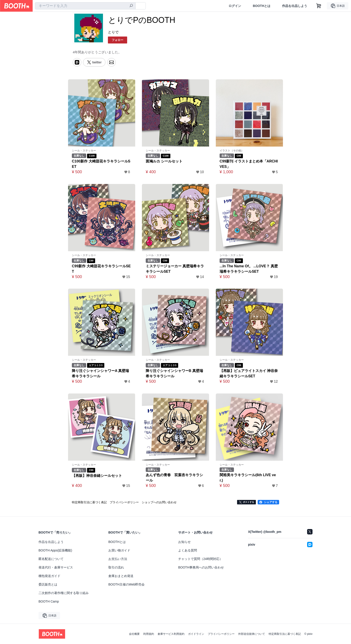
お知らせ (184, 542)
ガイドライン (196, 634)
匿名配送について (51, 559)
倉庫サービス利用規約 (171, 634)
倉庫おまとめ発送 (121, 576)
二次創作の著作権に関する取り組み (64, 593)
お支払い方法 (118, 559)
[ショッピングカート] (319, 6)
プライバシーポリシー (221, 634)
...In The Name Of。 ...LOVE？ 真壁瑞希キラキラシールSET (249, 269)
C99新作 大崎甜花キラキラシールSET (101, 269)
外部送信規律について (252, 634)
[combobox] (85, 6)
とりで (113, 32)
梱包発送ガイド (49, 576)
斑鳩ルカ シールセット (164, 161)
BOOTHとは (262, 6)
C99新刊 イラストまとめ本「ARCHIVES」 (249, 164)
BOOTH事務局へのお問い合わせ (201, 567)
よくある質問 (188, 550)
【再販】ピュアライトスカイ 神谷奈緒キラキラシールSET (249, 373)
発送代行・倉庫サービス (56, 567)
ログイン (235, 6)
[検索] (131, 6)
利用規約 (149, 634)
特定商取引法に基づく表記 (285, 634)
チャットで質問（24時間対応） (200, 559)
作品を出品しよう (295, 6)
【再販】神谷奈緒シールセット (97, 476)
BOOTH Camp (49, 601)
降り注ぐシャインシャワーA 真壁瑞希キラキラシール (100, 373)
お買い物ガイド (119, 550)
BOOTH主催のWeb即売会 (126, 584)
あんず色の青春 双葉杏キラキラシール (174, 478)
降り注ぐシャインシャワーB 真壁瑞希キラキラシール (174, 373)
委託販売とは (48, 584)
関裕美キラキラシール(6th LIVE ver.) (248, 478)
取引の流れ (116, 567)
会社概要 (134, 634)
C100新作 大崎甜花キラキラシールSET (101, 164)
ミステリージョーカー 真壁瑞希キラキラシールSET (175, 269)
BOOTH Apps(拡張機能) (55, 550)
